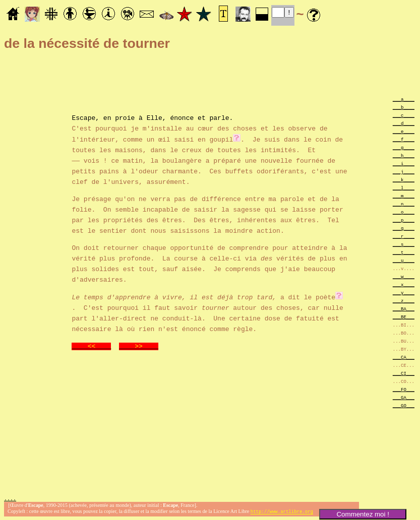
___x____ (404, 284)
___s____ (404, 244)
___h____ (404, 155)
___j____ (404, 172)
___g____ (404, 147)
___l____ (404, 188)
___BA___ (404, 309)
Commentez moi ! (363, 514)
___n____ (404, 204)
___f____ (404, 139)
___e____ (404, 131)
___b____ (404, 107)
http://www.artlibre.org (282, 512)
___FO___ (404, 389)
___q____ (404, 228)
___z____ (404, 301)
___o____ (404, 212)
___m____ (404, 196)
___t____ (404, 252)
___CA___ (404, 357)
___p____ (404, 220)
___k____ (404, 180)
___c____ (404, 115)
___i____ (404, 164)
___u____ (404, 260)
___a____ (404, 99)
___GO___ (404, 405)
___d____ (404, 123)
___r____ (404, 236)
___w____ (404, 276)
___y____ (404, 292)
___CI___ (404, 373)
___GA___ (404, 397)
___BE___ (404, 317)
